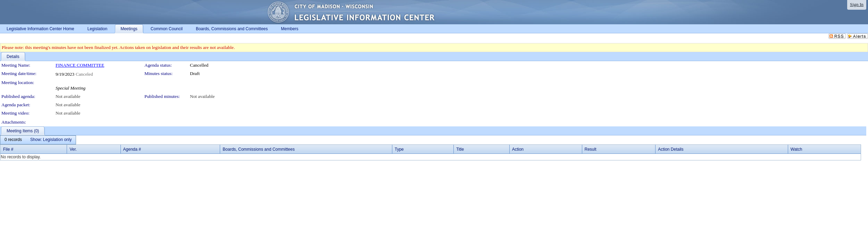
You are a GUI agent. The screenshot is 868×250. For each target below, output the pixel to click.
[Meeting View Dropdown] (51, 140)
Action (518, 149)
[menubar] (38, 140)
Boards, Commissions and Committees (258, 149)
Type (399, 149)
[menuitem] (13, 140)
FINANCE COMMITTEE (80, 65)
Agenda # (132, 149)
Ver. (73, 149)
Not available (68, 96)
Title (460, 149)
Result (591, 149)
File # (8, 149)
